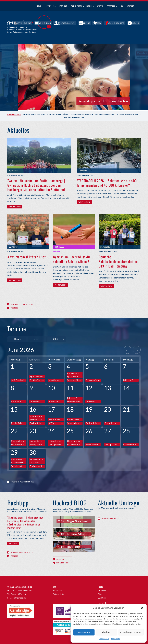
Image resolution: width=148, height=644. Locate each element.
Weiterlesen (15, 207)
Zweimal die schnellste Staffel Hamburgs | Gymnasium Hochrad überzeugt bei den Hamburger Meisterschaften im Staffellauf (36, 185)
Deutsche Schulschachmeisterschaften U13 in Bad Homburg (118, 261)
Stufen (100, 6)
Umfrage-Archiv (109, 518)
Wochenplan (68, 23)
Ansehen (13, 543)
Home (39, 6)
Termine (100, 23)
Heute (17, 339)
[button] (142, 608)
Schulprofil (77, 6)
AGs (121, 6)
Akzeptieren (84, 632)
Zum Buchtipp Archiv (21, 552)
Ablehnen (106, 632)
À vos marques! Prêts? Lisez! (27, 257)
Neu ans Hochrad (122, 23)
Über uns (63, 6)
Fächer (89, 6)
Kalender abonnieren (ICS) (23, 482)
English (137, 23)
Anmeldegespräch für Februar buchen (103, 101)
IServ (109, 23)
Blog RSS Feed (63, 563)
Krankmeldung (52, 23)
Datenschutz (104, 639)
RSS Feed (15, 308)
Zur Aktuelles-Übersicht (22, 304)
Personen (111, 6)
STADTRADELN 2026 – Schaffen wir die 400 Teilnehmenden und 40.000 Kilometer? (107, 183)
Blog (100, 594)
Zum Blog (61, 559)
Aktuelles (50, 6)
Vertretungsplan (85, 23)
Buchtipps (102, 598)
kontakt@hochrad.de (17, 598)
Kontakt (131, 6)
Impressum (115, 639)
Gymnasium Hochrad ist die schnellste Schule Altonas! (72, 259)
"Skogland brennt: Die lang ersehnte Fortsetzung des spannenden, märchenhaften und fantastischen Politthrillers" (25, 523)
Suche (139, 6)
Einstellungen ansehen (131, 632)
